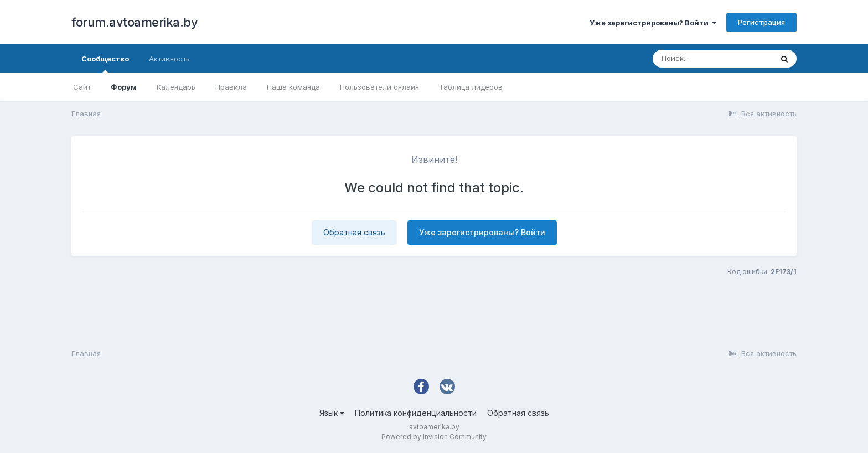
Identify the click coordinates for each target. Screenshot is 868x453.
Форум (124, 87)
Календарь (176, 87)
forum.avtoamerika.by (135, 22)
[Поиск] (712, 59)
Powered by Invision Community (434, 437)
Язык (332, 413)
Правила (231, 87)
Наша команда (293, 87)
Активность (169, 59)
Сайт (82, 87)
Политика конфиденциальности (416, 413)
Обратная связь (354, 232)
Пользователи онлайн (379, 87)
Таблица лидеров (471, 87)
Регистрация (761, 22)
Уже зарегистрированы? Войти (653, 23)
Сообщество (105, 64)
